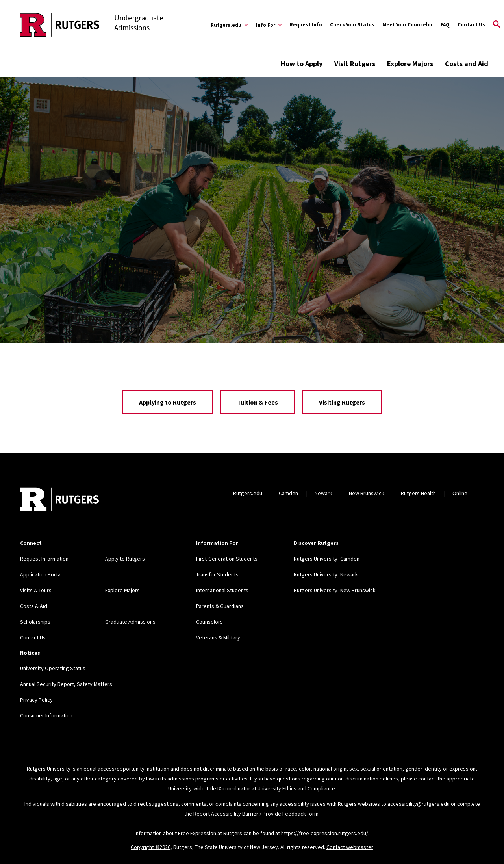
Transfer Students (217, 574)
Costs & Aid (34, 606)
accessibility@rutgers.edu (419, 804)
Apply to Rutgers (125, 559)
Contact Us (471, 25)
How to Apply (302, 64)
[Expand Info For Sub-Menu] (269, 25)
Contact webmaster (350, 847)
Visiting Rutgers (342, 402)
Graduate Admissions (130, 622)
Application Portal (41, 574)
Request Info (306, 25)
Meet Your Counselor (408, 25)
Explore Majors (410, 64)
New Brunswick (367, 493)
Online (460, 493)
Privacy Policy (36, 700)
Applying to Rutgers (168, 402)
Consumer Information (46, 715)
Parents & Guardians (220, 606)
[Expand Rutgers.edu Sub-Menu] (229, 25)
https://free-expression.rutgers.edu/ (325, 833)
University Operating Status (53, 668)
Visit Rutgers (355, 64)
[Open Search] (497, 25)
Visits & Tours (36, 590)
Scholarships (35, 622)
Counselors (209, 622)
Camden (288, 493)
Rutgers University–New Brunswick (335, 590)
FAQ (445, 25)
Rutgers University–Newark (326, 574)
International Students (222, 590)
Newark (323, 493)
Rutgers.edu (248, 493)
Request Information (44, 559)
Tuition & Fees (258, 402)
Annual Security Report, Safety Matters (66, 684)
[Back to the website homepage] (60, 25)
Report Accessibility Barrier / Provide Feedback (250, 814)
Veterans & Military (218, 637)
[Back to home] (59, 500)
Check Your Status (352, 25)
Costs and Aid (467, 64)
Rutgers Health (418, 493)
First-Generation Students (227, 559)
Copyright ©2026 (151, 847)
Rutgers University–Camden (327, 559)
